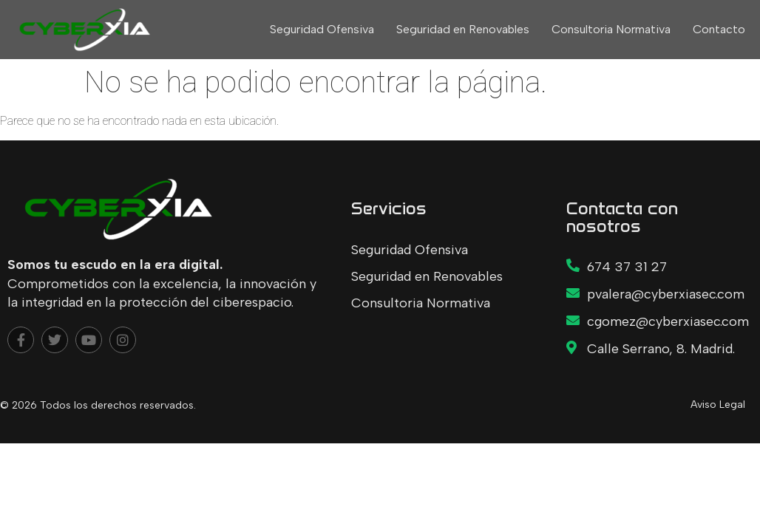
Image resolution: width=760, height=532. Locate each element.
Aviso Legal (718, 405)
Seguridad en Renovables (463, 29)
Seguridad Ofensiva (322, 29)
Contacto (719, 29)
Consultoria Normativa (611, 29)
